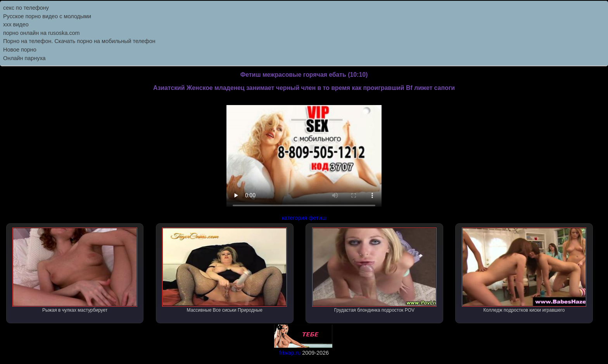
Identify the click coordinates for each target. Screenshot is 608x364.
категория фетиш (304, 218)
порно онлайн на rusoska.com (41, 33)
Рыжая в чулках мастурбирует (75, 270)
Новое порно (20, 50)
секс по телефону (26, 8)
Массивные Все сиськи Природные (225, 270)
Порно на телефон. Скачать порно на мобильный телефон (79, 41)
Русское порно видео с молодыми (47, 16)
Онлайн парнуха (24, 58)
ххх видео (16, 24)
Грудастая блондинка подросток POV (375, 270)
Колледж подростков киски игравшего (524, 270)
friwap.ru (290, 353)
